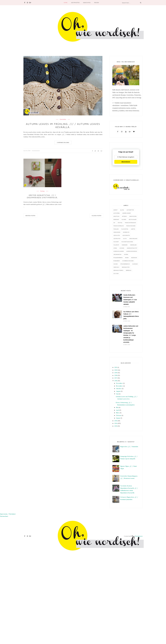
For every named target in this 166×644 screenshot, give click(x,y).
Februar (119, 415)
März (118, 413)
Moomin (122, 248)
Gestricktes (75, 3)
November (119, 386)
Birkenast (116, 219)
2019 (116, 373)
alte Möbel (117, 213)
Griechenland (133, 238)
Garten (133, 229)
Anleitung (116, 216)
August (118, 391)
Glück (125, 238)
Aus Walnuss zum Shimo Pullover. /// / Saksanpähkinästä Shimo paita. (131, 315)
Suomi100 (135, 264)
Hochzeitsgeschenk (127, 242)
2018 (116, 375)
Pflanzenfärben (118, 258)
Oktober (119, 388)
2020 (116, 370)
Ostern (126, 254)
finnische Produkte (130, 223)
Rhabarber (117, 261)
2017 (116, 378)
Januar (118, 418)
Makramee (125, 245)
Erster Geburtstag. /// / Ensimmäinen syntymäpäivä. (42, 196)
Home (66, 3)
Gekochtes (87, 3)
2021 (116, 367)
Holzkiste (116, 245)
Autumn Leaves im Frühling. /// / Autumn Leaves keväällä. (63, 126)
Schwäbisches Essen (128, 261)
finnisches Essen (131, 226)
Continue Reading (63, 143)
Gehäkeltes (126, 232)
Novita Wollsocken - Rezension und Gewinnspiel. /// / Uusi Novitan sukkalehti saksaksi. (130, 300)
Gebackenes (117, 232)
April (118, 410)
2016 (116, 381)
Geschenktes (126, 235)
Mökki (115, 248)
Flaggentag (125, 229)
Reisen (97, 3)
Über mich (116, 267)
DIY (114, 223)
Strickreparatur (125, 264)
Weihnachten (126, 267)
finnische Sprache (119, 226)
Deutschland (133, 219)
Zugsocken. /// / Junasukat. (129, 446)
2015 (116, 421)
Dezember (119, 383)
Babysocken (133, 216)
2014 (116, 423)
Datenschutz (4, 516)
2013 (116, 426)
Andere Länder (127, 213)
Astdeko (124, 216)
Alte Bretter (130, 210)
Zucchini (116, 273)
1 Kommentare (36, 151)
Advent (116, 210)
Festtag (42, 191)
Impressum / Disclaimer (8, 514)
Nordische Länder (119, 251)
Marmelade (133, 245)
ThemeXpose (139, 536)
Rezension (134, 258)
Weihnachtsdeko (118, 270)
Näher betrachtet (132, 248)
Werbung (129, 270)
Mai (117, 407)
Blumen (124, 219)
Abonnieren (126, 162)
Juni (117, 394)
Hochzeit (116, 242)
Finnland (116, 229)
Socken (116, 264)
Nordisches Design (132, 251)
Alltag (122, 210)
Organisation (117, 254)
